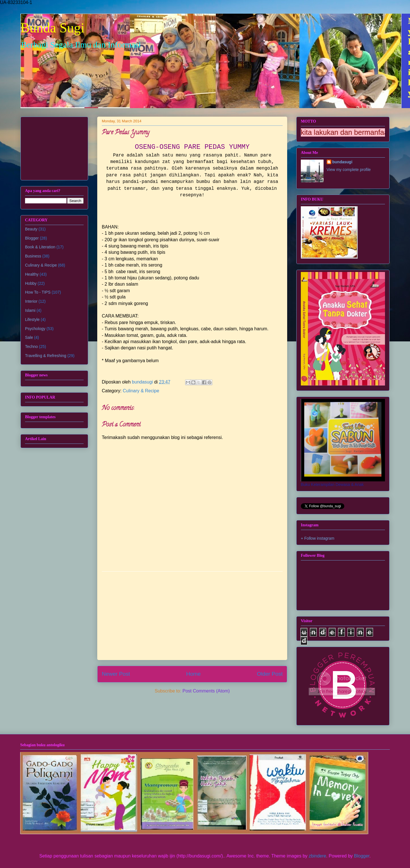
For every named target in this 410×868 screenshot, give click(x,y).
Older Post (270, 674)
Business (33, 256)
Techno (31, 347)
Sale (29, 337)
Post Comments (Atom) (206, 691)
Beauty (31, 229)
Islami (30, 310)
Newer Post (116, 674)
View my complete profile (349, 170)
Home (193, 674)
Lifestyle (32, 319)
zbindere (317, 856)
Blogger (32, 238)
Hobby (31, 283)
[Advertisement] (192, 616)
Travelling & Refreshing (46, 356)
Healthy (32, 274)
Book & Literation (40, 247)
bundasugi (342, 162)
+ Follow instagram (318, 538)
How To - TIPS (38, 292)
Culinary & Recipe (141, 391)
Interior (31, 301)
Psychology (35, 329)
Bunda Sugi (52, 28)
